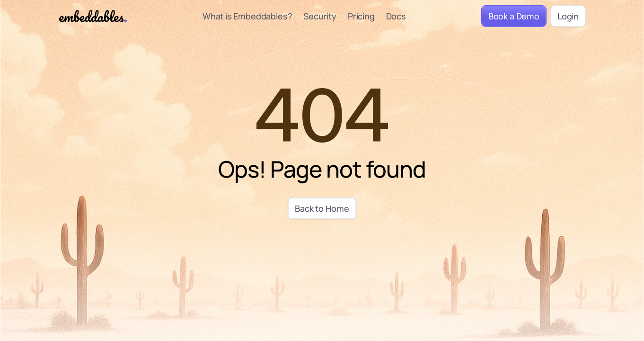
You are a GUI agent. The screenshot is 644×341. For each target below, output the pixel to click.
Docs (396, 16)
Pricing (361, 16)
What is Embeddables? (247, 16)
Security (320, 16)
